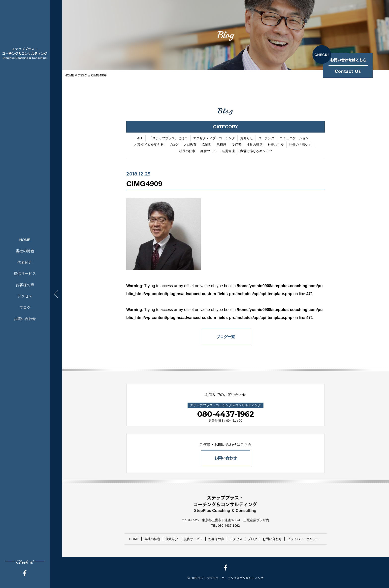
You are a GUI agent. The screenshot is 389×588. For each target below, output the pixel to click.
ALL (140, 138)
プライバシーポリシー (303, 539)
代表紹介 (25, 262)
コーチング (266, 138)
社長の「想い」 (300, 145)
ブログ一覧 (226, 337)
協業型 (207, 145)
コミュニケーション (294, 138)
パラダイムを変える (149, 145)
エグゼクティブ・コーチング (214, 138)
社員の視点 (254, 145)
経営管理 (228, 151)
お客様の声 (25, 285)
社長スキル (276, 145)
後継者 (236, 145)
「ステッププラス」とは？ (168, 138)
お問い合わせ (25, 319)
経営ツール (209, 151)
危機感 (221, 145)
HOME (25, 240)
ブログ (25, 307)
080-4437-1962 (226, 414)
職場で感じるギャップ (256, 151)
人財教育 (190, 145)
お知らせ (247, 138)
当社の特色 (25, 251)
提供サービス (25, 273)
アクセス (25, 296)
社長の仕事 (187, 151)
